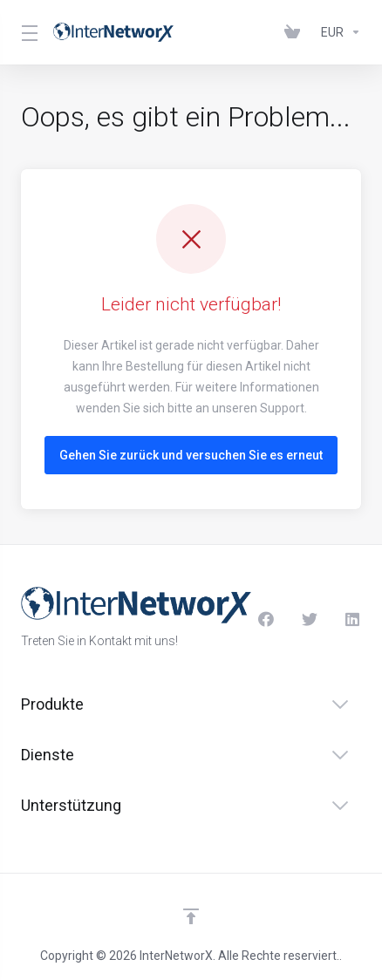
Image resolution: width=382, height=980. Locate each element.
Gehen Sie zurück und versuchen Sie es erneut (191, 455)
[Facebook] (266, 619)
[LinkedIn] (353, 619)
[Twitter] (310, 619)
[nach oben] (191, 916)
